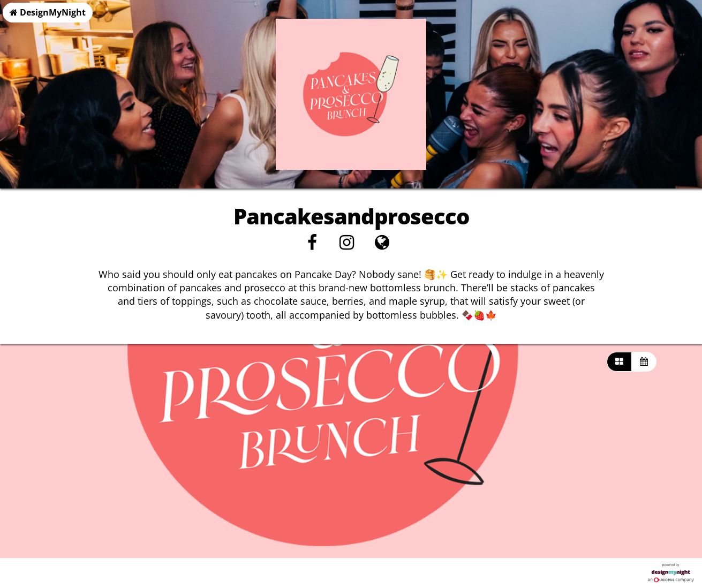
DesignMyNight (48, 12)
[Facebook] (312, 245)
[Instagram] (347, 245)
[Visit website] (382, 245)
